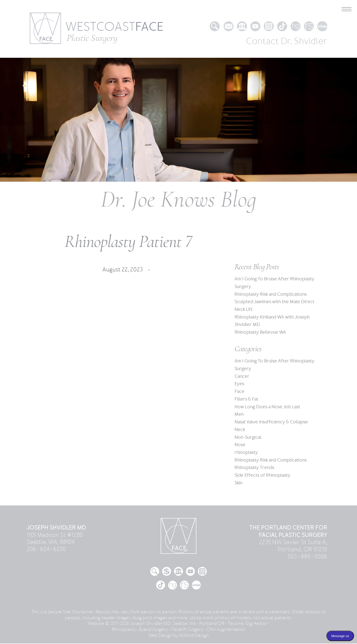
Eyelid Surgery (153, 630)
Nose (240, 445)
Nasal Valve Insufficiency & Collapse (271, 422)
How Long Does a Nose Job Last (267, 407)
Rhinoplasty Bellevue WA (260, 332)
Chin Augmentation (226, 630)
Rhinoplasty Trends (254, 468)
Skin (238, 483)
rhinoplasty (246, 453)
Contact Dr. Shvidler (287, 41)
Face (239, 392)
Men (239, 415)
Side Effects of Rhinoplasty (262, 476)
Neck (240, 430)
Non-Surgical (248, 437)
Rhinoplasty (124, 630)
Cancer (242, 377)
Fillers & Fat (246, 399)
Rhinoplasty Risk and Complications (271, 294)
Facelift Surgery (187, 630)
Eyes (239, 384)
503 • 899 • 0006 (307, 557)
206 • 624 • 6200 (46, 550)
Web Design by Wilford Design (178, 636)
